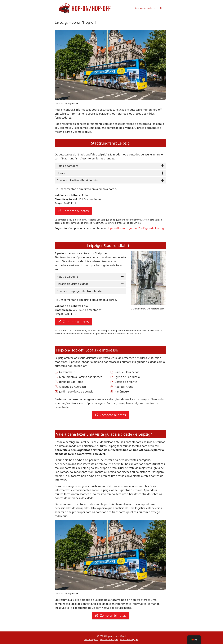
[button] (161, 8)
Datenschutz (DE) (109, 639)
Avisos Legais (91, 639)
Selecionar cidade (146, 8)
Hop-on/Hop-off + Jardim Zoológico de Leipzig (135, 228)
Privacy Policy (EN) (130, 639)
